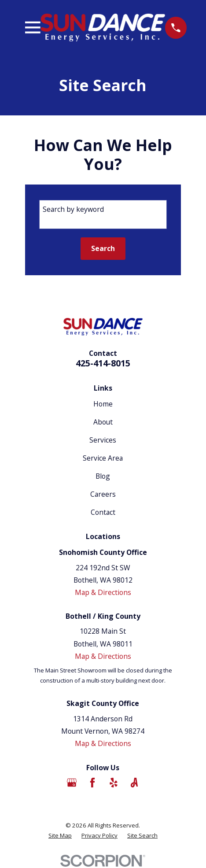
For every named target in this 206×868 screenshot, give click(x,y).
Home (103, 404)
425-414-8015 (103, 363)
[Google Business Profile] (72, 783)
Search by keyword (73, 209)
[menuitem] (60, 836)
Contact (103, 512)
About (103, 422)
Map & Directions (103, 592)
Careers (103, 494)
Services (103, 440)
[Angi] (134, 783)
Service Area (103, 458)
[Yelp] (114, 783)
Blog (103, 476)
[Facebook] (92, 783)
